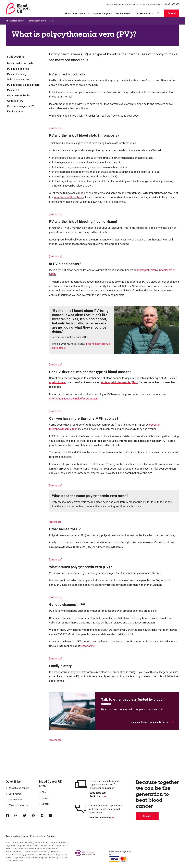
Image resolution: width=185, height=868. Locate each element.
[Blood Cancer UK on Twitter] (27, 816)
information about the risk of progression (73, 399)
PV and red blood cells (20, 63)
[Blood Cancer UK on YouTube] (36, 816)
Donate (172, 13)
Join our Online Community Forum (152, 722)
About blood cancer (15, 21)
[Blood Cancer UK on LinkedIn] (45, 816)
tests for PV (87, 646)
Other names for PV (19, 95)
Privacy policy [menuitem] (38, 836)
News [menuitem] (142, 5)
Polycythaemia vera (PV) (39, 21)
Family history (15, 111)
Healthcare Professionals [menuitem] (126, 5)
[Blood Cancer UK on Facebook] (10, 816)
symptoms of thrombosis (69, 197)
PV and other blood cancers (23, 85)
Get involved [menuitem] (124, 13)
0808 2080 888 (172, 4)
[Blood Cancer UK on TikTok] (53, 816)
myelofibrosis (57, 382)
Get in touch (98, 796)
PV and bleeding (17, 74)
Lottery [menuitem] (44, 804)
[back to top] (56, 128)
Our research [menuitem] (144, 13)
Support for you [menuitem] (102, 13)
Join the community (102, 817)
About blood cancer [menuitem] (77, 13)
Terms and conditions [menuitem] (17, 836)
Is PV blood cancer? (19, 79)
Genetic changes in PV (21, 106)
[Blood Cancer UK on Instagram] (19, 816)
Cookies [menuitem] (51, 836)
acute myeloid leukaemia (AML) (119, 382)
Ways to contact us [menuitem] (17, 805)
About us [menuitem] (151, 5)
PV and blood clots (18, 69)
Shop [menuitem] (159, 5)
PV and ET (13, 90)
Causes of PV (15, 101)
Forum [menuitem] (110, 5)
